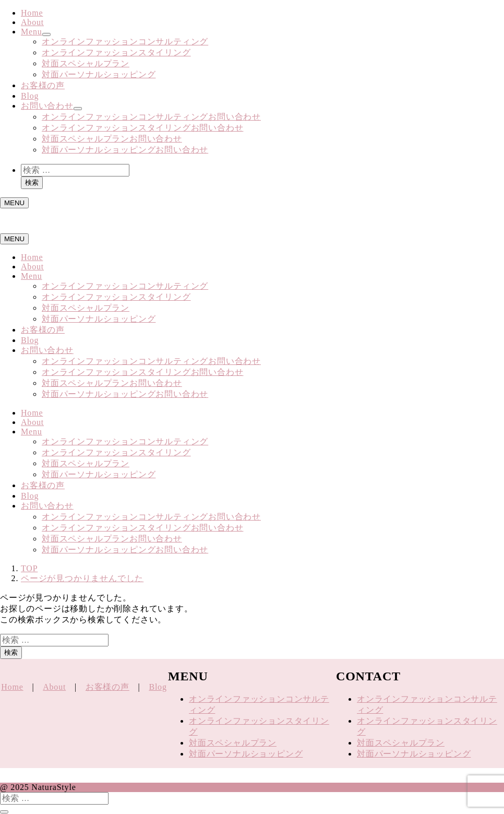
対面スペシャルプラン (86, 63)
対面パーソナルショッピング (99, 74)
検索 (32, 182)
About (32, 22)
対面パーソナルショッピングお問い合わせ (125, 150)
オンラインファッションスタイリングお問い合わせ (142, 128)
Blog (30, 96)
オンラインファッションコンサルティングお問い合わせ (151, 117)
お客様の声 (43, 85)
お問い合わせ (47, 106)
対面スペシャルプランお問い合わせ (112, 139)
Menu (32, 32)
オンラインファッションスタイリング (116, 52)
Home (32, 13)
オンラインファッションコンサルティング (125, 42)
